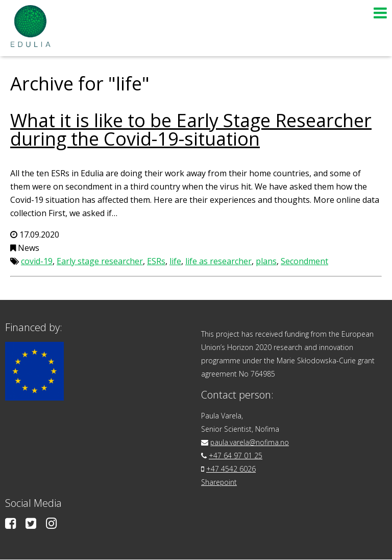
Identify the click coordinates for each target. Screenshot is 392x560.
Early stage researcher (100, 261)
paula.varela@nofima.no (250, 442)
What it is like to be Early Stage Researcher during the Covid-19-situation (191, 130)
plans (266, 261)
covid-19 (37, 261)
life (175, 261)
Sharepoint (219, 482)
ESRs (156, 261)
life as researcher (218, 261)
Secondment (304, 261)
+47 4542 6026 (231, 469)
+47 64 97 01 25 (236, 456)
